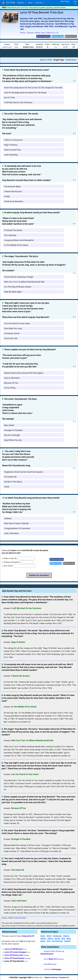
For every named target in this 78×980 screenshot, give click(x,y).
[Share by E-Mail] (71, 36)
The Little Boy (10, 235)
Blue (63, 938)
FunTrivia (52, 969)
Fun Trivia (8, 3)
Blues (69, 938)
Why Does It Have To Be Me (16, 523)
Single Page (59, 60)
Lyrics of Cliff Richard (14, 949)
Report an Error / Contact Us (57, 977)
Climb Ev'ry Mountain (14, 201)
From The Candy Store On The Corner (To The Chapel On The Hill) (33, 87)
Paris (49, 941)
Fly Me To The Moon (13, 482)
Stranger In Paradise (13, 430)
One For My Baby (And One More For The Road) (25, 92)
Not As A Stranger (12, 435)
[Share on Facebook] (45, 36)
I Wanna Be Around (13, 191)
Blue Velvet (9, 425)
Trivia (30, 3)
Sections (21, 3)
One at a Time (46, 60)
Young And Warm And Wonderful (19, 240)
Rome (43, 941)
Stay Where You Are (13, 440)
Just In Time (9, 97)
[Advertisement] (39, 53)
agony (38, 923)
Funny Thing (10, 388)
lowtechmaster (7, 47)
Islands (57, 938)
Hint (74, 81)
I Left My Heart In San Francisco (18, 102)
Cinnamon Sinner (12, 333)
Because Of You (11, 383)
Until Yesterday (11, 154)
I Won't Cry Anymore (13, 140)
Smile (7, 486)
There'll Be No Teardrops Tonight (19, 277)
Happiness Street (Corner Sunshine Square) (23, 472)
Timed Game (71, 60)
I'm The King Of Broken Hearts (18, 287)
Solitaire (8, 518)
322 (74, 47)
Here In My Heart (12, 378)
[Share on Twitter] (59, 36)
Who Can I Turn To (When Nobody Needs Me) (24, 282)
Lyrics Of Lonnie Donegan (15, 952)
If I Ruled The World (13, 230)
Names (43, 938)
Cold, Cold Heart (12, 533)
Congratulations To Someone (17, 528)
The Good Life (10, 477)
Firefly (7, 196)
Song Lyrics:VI (28, 936)
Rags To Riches (11, 145)
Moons (50, 938)
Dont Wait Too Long (13, 328)
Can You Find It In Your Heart (17, 323)
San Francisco (57, 941)
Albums (66, 936)
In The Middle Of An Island (16, 245)
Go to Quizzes (54, 959)
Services (39, 3)
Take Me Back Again (13, 291)
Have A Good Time (12, 150)
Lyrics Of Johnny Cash (14, 955)
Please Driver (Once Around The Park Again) (24, 373)
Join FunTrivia (23, 7)
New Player (65, 1)
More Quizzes (50, 964)
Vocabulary (57, 936)
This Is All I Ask (11, 338)
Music (43, 936)
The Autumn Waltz (12, 186)
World (49, 936)
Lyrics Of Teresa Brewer (15, 958)
